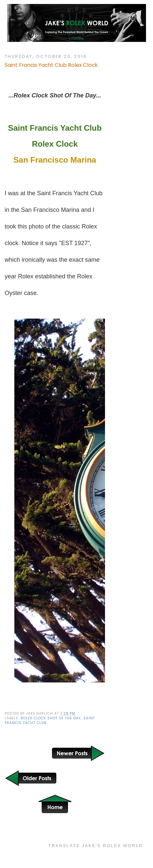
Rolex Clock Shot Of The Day (51, 718)
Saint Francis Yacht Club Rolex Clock (51, 65)
